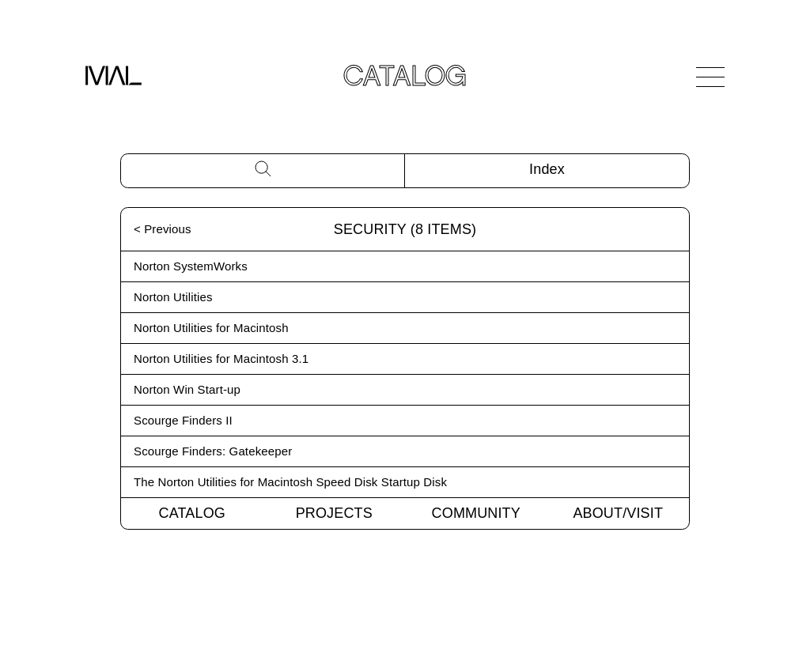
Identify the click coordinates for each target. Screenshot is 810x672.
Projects (334, 513)
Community (476, 513)
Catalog (192, 513)
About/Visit (618, 513)
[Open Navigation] (710, 77)
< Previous (163, 229)
